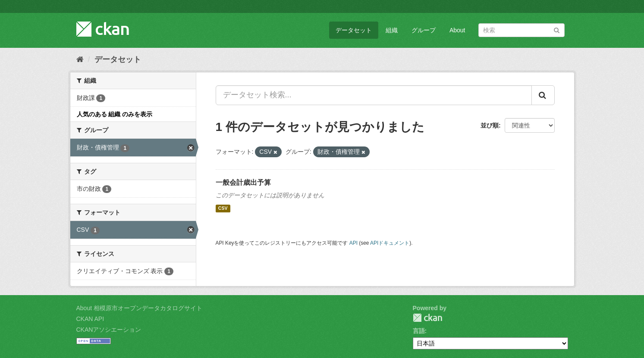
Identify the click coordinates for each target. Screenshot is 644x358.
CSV (223, 209)
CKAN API (90, 319)
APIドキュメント (390, 243)
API (353, 243)
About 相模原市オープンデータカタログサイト (139, 308)
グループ (424, 30)
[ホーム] (80, 59)
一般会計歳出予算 (243, 182)
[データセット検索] (521, 30)
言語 (419, 331)
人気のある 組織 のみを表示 (115, 114)
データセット (354, 30)
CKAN (427, 318)
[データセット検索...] (374, 95)
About (457, 30)
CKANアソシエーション (109, 330)
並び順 (490, 125)
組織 (392, 30)
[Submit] (557, 30)
